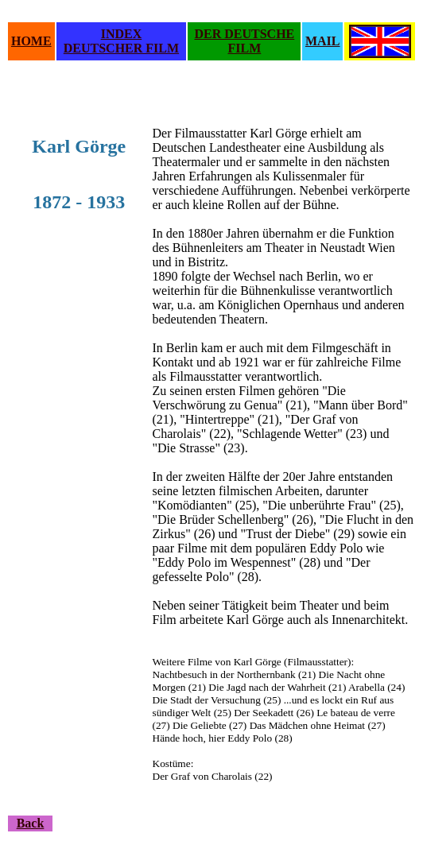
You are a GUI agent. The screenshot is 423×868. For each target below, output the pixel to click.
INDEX (122, 34)
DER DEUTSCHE (244, 34)
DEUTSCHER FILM (121, 48)
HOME (31, 41)
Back (31, 823)
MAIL (323, 41)
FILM (244, 48)
